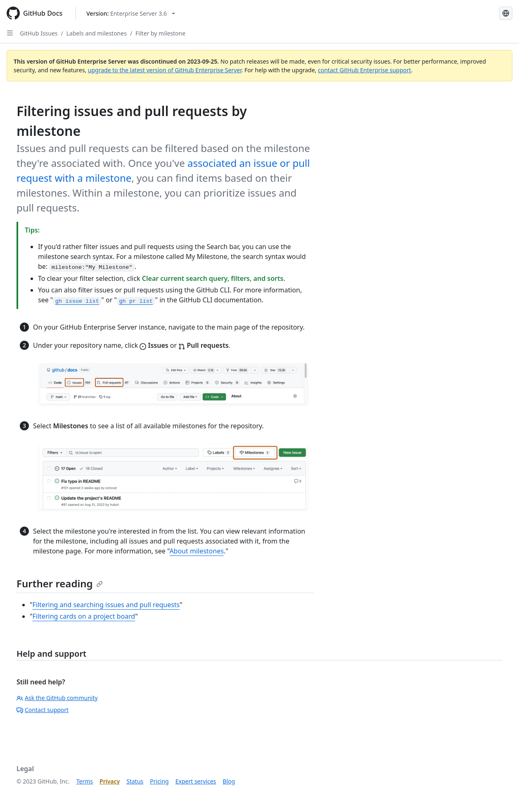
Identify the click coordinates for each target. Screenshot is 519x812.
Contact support (43, 710)
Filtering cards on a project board (84, 616)
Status (135, 781)
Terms (85, 781)
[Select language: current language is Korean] (506, 13)
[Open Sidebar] (10, 33)
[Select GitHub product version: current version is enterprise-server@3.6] (131, 13)
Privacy (110, 781)
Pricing (159, 781)
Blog (229, 781)
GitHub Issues (39, 33)
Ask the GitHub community (57, 698)
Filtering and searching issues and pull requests (106, 605)
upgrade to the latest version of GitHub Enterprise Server (165, 70)
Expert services (196, 781)
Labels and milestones (97, 33)
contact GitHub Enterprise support (365, 70)
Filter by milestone (160, 33)
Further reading (60, 583)
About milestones (197, 551)
